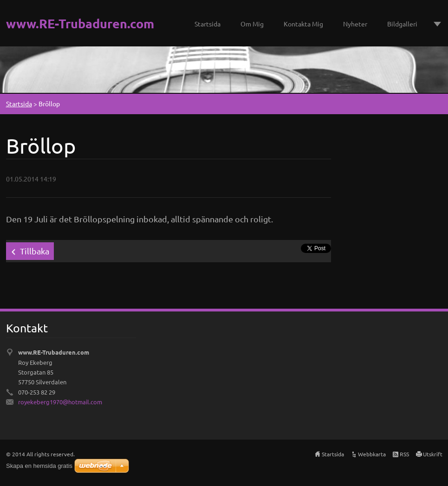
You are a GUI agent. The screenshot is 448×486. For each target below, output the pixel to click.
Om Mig (252, 24)
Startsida (208, 24)
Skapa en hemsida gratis (39, 466)
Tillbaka (35, 251)
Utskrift (433, 454)
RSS (404, 454)
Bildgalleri (402, 24)
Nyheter (355, 24)
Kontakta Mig (303, 24)
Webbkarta (372, 454)
